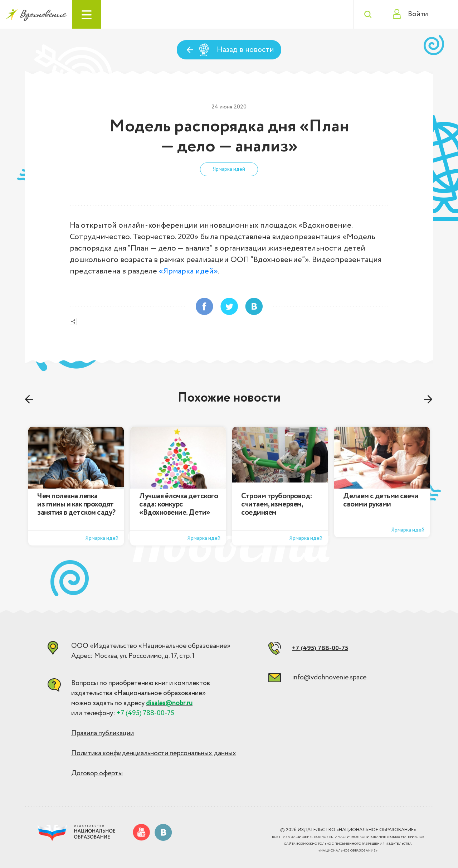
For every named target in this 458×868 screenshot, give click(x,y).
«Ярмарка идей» (188, 271)
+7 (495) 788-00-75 (320, 648)
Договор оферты (97, 774)
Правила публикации (103, 733)
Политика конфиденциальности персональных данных (154, 753)
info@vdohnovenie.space (329, 678)
